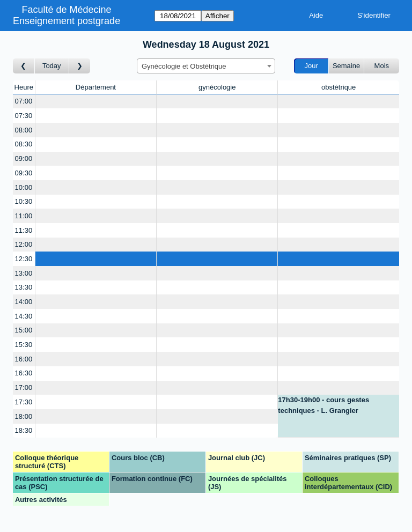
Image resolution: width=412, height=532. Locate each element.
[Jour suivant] (80, 66)
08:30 (24, 144)
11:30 (24, 230)
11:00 (24, 216)
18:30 (24, 430)
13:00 (24, 273)
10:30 (24, 201)
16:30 (24, 373)
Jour (311, 66)
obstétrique (339, 87)
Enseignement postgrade (67, 21)
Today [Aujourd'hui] (52, 66)
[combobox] (206, 66)
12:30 (24, 259)
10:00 (24, 187)
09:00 (24, 158)
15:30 (24, 345)
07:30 (24, 116)
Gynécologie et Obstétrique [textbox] (184, 66)
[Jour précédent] (24, 66)
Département (96, 87)
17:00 (24, 387)
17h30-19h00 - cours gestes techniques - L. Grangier (323, 405)
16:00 (24, 359)
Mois (382, 66)
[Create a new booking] (96, 102)
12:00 (24, 244)
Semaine (346, 66)
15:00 (24, 330)
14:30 (24, 316)
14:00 (24, 302)
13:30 (24, 287)
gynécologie (217, 87)
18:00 (24, 416)
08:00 (24, 130)
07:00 (24, 101)
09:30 (24, 173)
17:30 (24, 402)
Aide (316, 15)
